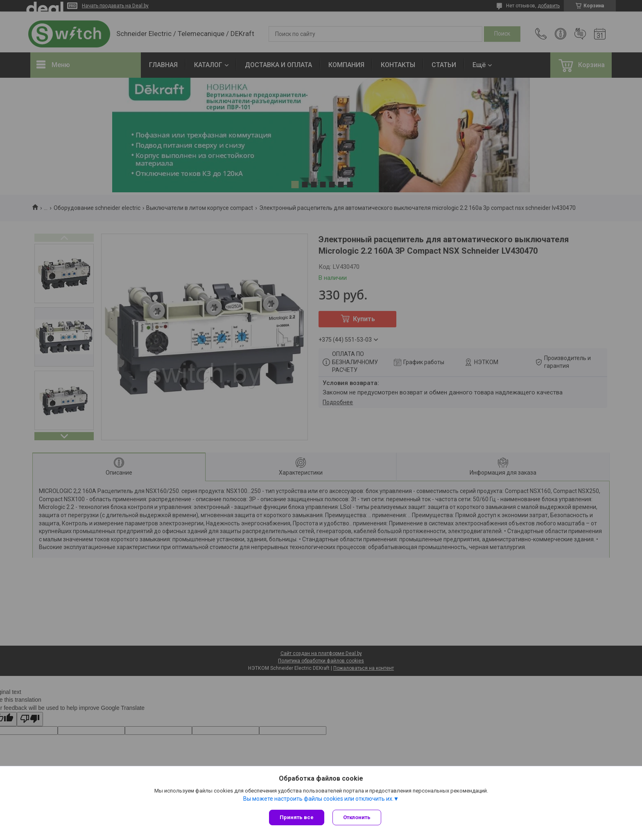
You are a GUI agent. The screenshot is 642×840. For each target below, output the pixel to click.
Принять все (297, 817)
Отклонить (357, 817)
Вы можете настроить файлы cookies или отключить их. (318, 799)
